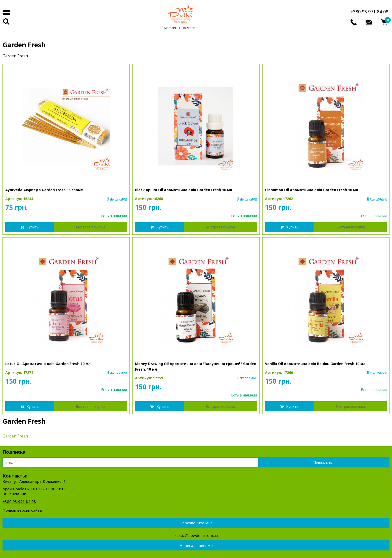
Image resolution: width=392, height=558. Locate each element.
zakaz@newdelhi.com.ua (196, 535)
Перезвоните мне (196, 523)
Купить (33, 227)
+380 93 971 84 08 (369, 12)
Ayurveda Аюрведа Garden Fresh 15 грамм (44, 190)
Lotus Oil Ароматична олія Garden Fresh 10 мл (48, 364)
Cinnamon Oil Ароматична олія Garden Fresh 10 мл (312, 190)
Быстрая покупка (91, 227)
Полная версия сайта (22, 510)
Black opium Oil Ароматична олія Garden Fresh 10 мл (184, 190)
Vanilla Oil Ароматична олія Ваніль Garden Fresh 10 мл (315, 364)
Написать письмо (196, 545)
